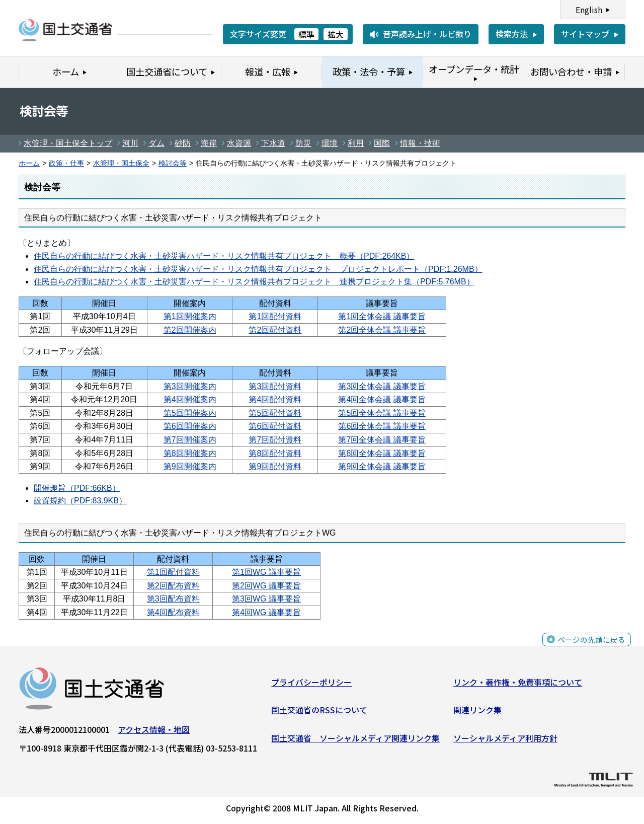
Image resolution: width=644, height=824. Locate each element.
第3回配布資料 (173, 599)
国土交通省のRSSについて (319, 712)
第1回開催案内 (190, 316)
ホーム (29, 163)
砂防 (183, 143)
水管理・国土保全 (121, 163)
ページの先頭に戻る (590, 648)
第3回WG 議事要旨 (266, 599)
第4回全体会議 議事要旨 (382, 399)
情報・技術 (420, 143)
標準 (306, 34)
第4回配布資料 (173, 612)
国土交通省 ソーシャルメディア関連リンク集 (355, 740)
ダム (156, 143)
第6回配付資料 (275, 426)
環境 (330, 143)
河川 (130, 143)
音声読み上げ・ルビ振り (427, 34)
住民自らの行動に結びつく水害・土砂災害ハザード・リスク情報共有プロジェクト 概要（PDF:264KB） (224, 256)
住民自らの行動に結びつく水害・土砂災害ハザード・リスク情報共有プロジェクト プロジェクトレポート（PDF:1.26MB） (258, 269)
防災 (303, 143)
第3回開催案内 (190, 386)
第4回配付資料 (275, 399)
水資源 (239, 143)
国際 (382, 143)
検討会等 (173, 163)
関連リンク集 (477, 712)
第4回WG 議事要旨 (266, 612)
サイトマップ (585, 34)
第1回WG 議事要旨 (266, 572)
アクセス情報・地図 (154, 731)
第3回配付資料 (275, 386)
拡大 (336, 34)
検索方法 (512, 34)
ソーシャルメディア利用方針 (505, 740)
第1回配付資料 (275, 316)
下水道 (273, 143)
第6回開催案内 (190, 426)
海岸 (209, 143)
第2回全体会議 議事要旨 (382, 330)
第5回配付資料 (275, 413)
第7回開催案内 (190, 440)
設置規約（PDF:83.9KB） (80, 501)
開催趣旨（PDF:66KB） (77, 488)
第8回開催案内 (190, 453)
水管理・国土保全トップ (68, 143)
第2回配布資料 (173, 586)
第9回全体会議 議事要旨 (382, 466)
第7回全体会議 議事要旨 (382, 440)
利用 (356, 143)
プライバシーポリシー (311, 684)
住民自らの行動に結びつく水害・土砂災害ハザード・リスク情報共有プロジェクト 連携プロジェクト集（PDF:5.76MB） (254, 282)
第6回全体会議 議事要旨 (382, 426)
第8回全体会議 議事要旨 (382, 453)
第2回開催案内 (190, 330)
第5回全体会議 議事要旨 (382, 413)
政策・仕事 (66, 163)
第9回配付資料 (275, 466)
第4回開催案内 (190, 399)
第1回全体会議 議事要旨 (382, 316)
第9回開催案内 (190, 466)
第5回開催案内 (190, 413)
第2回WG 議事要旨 (266, 586)
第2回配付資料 (275, 330)
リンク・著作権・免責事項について (518, 684)
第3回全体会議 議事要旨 (382, 386)
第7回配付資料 (275, 440)
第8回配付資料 (275, 453)
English (589, 10)
